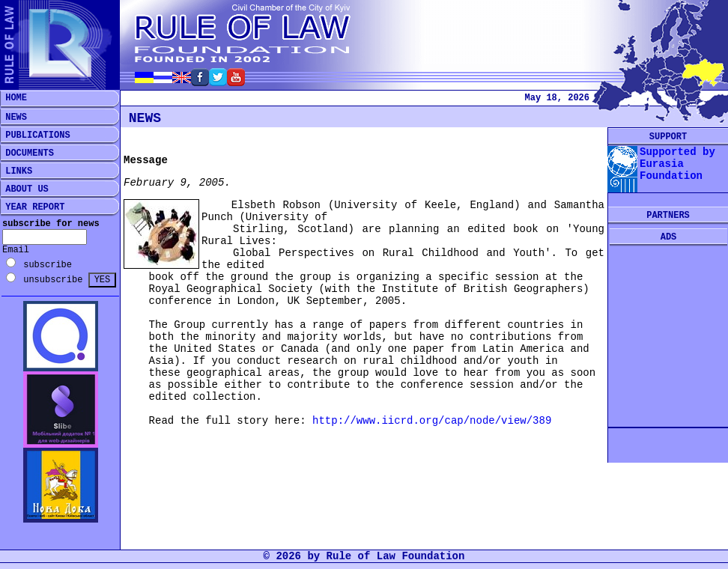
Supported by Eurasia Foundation (677, 164)
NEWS (13, 118)
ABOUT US (24, 189)
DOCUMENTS (27, 153)
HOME (13, 98)
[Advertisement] (668, 337)
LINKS (16, 171)
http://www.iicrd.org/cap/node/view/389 (432, 421)
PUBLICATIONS (35, 136)
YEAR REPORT (32, 207)
